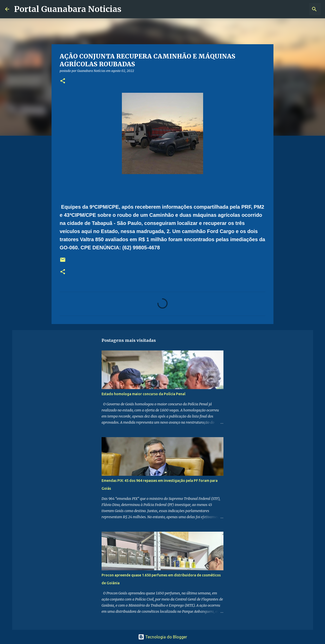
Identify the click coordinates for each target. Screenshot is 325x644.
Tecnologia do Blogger (163, 637)
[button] (63, 81)
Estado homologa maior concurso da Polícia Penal (143, 394)
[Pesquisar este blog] (294, 9)
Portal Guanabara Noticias (68, 9)
